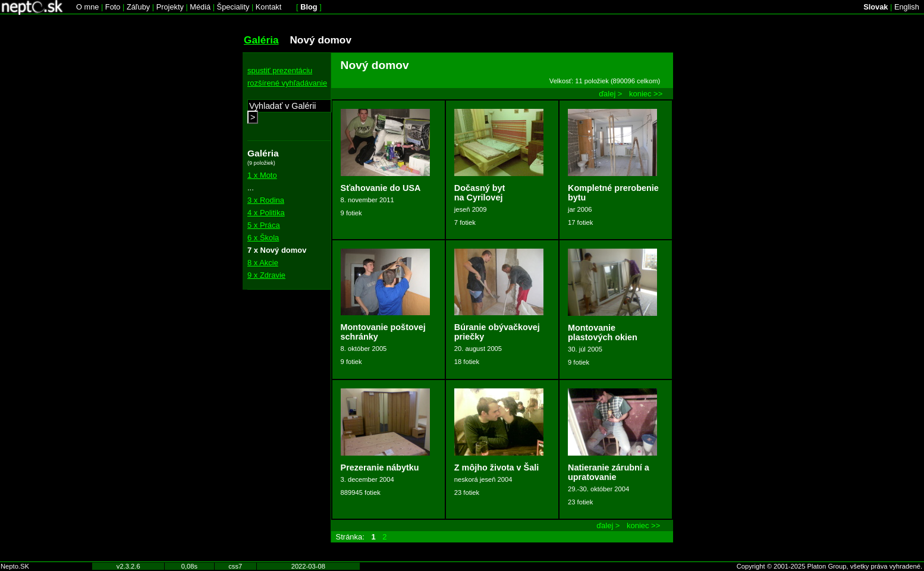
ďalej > (610, 94)
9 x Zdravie (266, 275)
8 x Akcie (263, 263)
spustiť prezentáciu (280, 70)
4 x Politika (266, 213)
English (907, 7)
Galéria (261, 40)
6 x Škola (263, 238)
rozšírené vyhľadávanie (287, 83)
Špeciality (233, 7)
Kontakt (268, 7)
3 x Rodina (266, 200)
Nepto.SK (15, 566)
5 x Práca (264, 225)
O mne (87, 7)
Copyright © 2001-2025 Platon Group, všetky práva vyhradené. (829, 566)
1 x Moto (262, 175)
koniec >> (646, 94)
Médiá (200, 7)
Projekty (170, 7)
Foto (113, 7)
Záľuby (138, 7)
